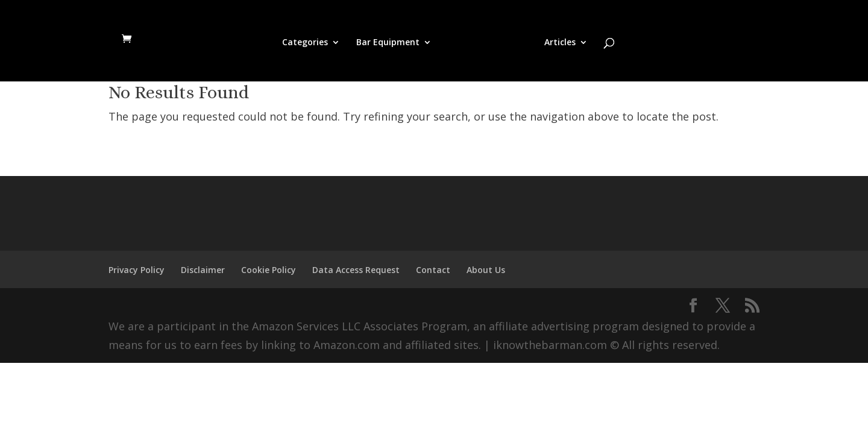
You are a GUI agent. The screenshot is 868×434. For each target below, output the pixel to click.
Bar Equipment (388, 43)
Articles (560, 43)
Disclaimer (203, 270)
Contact (433, 270)
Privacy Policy (137, 270)
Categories (305, 43)
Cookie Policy (269, 270)
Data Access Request (356, 270)
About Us (486, 270)
